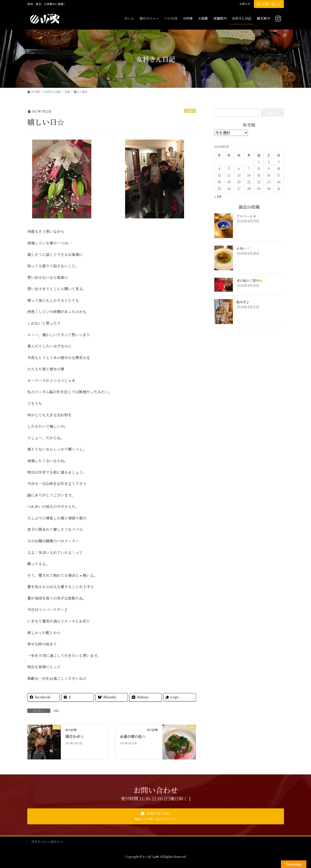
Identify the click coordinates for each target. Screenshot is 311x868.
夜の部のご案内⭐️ (250, 281)
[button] (156, 816)
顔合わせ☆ (75, 736)
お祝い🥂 (243, 248)
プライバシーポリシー (47, 842)
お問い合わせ (269, 4)
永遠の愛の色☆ (133, 736)
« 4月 (218, 197)
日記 (190, 111)
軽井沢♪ (243, 302)
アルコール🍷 (246, 216)
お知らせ (245, 4)
